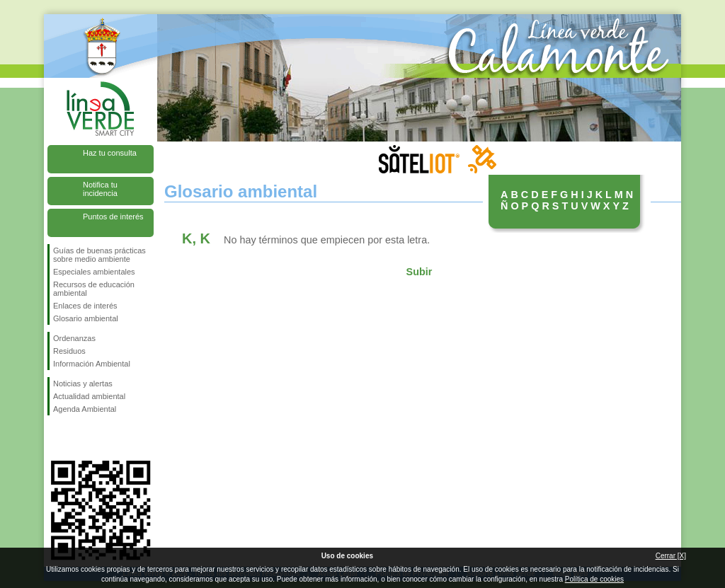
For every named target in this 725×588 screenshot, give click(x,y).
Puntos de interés (113, 217)
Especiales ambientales (94, 272)
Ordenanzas (74, 338)
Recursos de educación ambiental (94, 289)
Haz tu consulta (110, 153)
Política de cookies (594, 579)
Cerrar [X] (671, 556)
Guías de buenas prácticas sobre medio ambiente (99, 255)
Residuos (69, 351)
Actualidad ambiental (89, 396)
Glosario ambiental (86, 318)
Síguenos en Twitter (79, 438)
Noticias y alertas (83, 384)
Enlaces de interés (85, 306)
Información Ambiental (92, 364)
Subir (419, 272)
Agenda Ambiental (85, 409)
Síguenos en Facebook (56, 438)
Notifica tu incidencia (100, 189)
